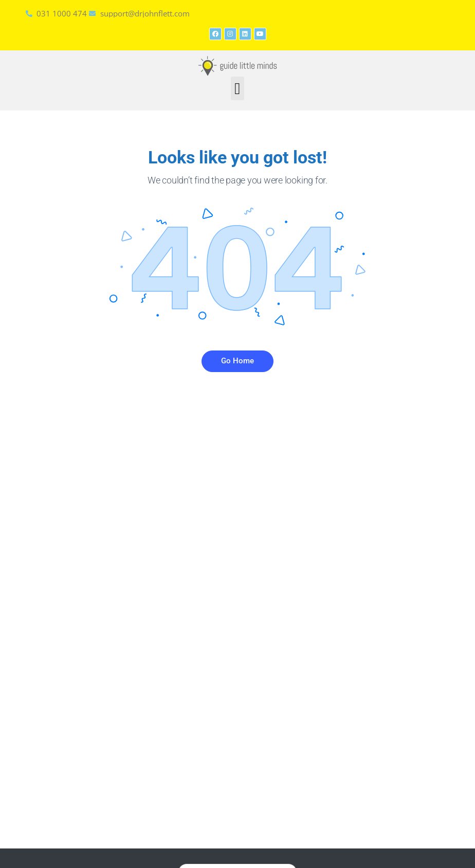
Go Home (238, 361)
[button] (238, 89)
